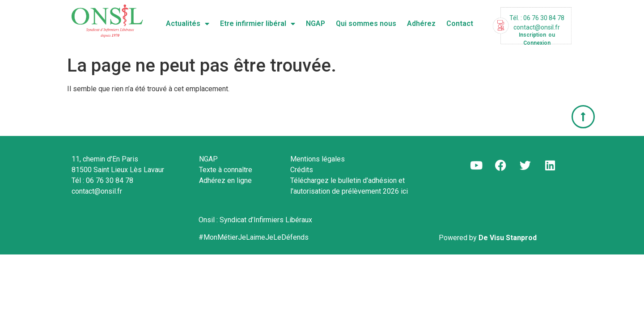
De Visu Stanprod (508, 238)
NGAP (316, 23)
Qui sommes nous (366, 23)
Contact (460, 23)
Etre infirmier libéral (258, 24)
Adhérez (421, 23)
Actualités (188, 24)
